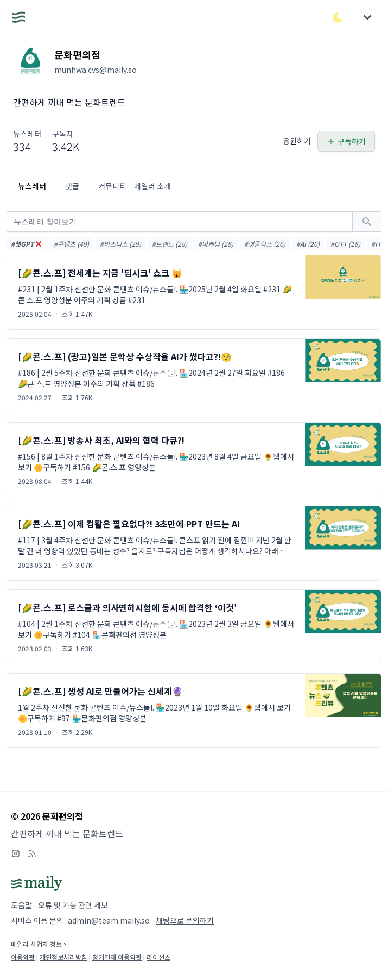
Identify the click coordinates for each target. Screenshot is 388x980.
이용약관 (23, 957)
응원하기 (297, 141)
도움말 (21, 905)
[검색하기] (367, 222)
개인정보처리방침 (63, 957)
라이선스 (158, 957)
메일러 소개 (152, 186)
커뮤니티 (112, 186)
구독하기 (346, 141)
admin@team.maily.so (109, 920)
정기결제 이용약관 (117, 957)
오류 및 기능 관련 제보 (73, 905)
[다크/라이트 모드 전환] (338, 17)
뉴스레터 (32, 186)
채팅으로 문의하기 (185, 920)
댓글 (72, 186)
